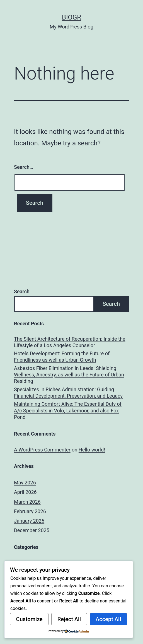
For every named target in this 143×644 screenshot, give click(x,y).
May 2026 (25, 483)
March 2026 (27, 502)
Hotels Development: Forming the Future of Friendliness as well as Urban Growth (62, 357)
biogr (71, 17)
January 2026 (29, 521)
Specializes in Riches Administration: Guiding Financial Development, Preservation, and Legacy (68, 393)
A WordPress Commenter (42, 450)
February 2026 (30, 511)
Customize (29, 619)
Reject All (69, 619)
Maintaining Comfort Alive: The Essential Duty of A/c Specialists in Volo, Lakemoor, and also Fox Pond (68, 410)
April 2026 (25, 492)
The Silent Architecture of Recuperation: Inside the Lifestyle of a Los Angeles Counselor (70, 342)
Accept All (108, 619)
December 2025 (32, 530)
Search (22, 291)
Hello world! (92, 450)
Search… (24, 167)
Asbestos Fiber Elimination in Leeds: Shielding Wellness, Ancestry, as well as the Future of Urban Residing (69, 375)
